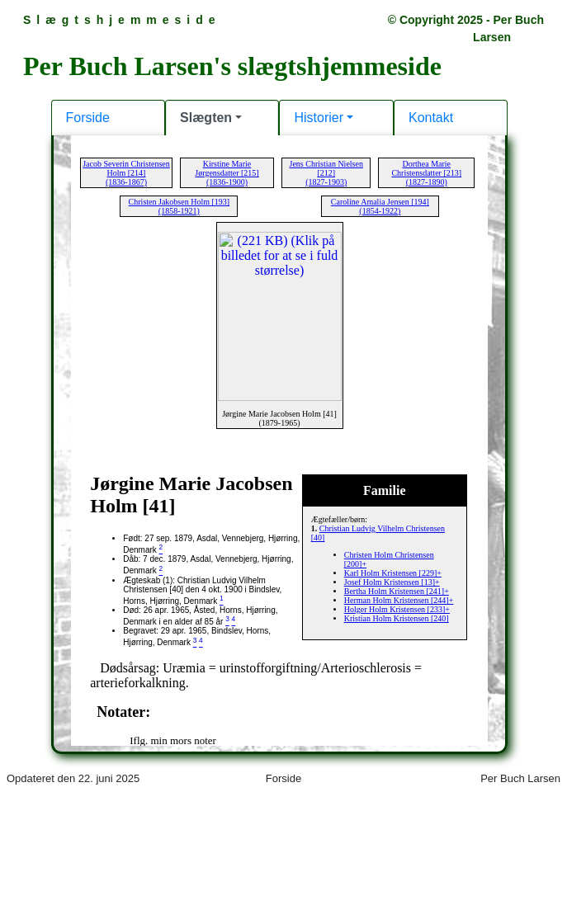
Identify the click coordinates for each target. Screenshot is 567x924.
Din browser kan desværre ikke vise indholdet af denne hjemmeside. (283, 460)
